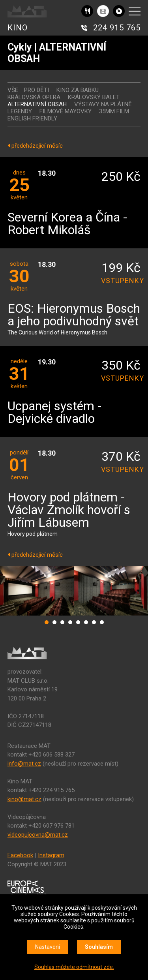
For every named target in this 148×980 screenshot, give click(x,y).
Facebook (20, 855)
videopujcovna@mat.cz (38, 835)
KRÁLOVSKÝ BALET (94, 97)
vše (13, 90)
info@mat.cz (24, 764)
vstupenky (121, 281)
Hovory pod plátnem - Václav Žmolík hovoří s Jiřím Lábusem (69, 510)
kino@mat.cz (24, 799)
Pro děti (37, 90)
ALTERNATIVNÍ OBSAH (37, 104)
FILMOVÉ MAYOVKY (66, 111)
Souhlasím (99, 947)
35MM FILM (114, 111)
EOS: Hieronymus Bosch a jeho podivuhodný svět (74, 315)
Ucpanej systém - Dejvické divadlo (54, 413)
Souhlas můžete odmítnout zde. (74, 967)
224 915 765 (117, 28)
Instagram (51, 855)
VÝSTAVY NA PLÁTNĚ (103, 104)
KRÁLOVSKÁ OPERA (34, 97)
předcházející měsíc (35, 146)
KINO (18, 28)
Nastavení (48, 947)
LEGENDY (20, 111)
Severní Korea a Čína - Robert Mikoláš (67, 224)
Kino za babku (78, 90)
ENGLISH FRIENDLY (32, 118)
